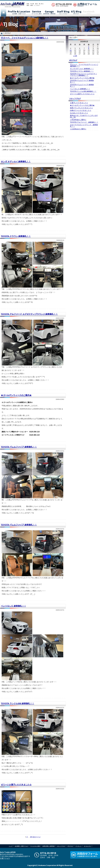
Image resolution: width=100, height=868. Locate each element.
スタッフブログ (63, 12)
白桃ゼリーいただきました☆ (81, 110)
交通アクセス (5, 858)
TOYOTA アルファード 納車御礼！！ (84, 122)
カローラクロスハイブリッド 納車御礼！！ (84, 126)
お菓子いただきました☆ (79, 103)
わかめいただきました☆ (79, 113)
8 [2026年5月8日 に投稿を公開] (89, 48)
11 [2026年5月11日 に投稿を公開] (71, 50)
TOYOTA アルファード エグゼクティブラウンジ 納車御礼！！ (29, 314)
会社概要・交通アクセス (19, 12)
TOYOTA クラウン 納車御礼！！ (16, 236)
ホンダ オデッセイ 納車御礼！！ (16, 162)
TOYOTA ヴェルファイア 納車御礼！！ (19, 447)
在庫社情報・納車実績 (48, 846)
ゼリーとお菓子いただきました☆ (16, 785)
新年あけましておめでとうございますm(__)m (84, 116)
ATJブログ (76, 12)
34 (31, 837)
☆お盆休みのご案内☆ (78, 129)
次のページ (36, 837)
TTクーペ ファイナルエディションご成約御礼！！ (25, 38)
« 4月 (75, 56)
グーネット (78, 846)
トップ (11, 846)
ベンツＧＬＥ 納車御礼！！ (13, 606)
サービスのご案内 (37, 12)
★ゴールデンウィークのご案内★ (16, 395)
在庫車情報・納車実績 (49, 12)
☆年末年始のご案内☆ (78, 120)
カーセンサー (87, 846)
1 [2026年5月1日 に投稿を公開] (89, 47)
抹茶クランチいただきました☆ (81, 108)
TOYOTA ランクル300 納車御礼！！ (17, 703)
